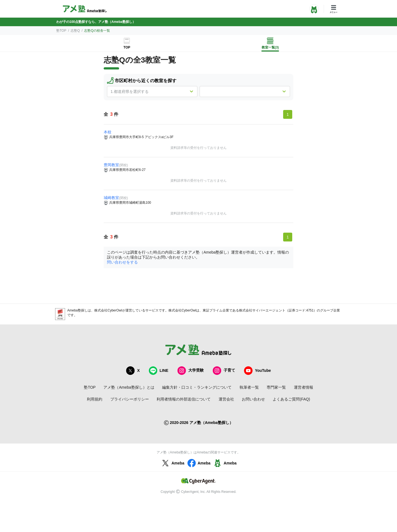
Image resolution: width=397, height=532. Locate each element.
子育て (224, 371)
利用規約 (95, 399)
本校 (108, 132)
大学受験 (191, 371)
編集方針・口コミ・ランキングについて (197, 387)
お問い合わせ (253, 399)
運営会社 (226, 399)
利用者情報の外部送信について (184, 399)
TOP (127, 47)
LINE (159, 371)
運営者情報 (304, 387)
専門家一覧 (276, 387)
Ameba (172, 463)
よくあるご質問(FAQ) (291, 399)
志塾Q (75, 31)
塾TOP (61, 31)
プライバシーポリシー (130, 399)
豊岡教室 (111, 165)
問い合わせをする (122, 262)
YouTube (257, 371)
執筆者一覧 (249, 387)
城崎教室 (111, 198)
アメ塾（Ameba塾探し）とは (129, 387)
